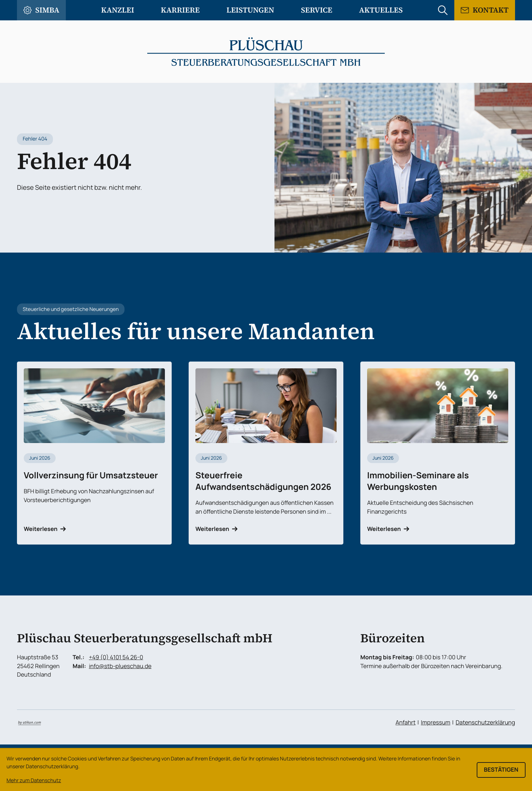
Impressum (435, 723)
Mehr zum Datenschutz (34, 780)
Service (317, 10)
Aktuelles (381, 10)
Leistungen (251, 10)
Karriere (180, 10)
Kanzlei (118, 10)
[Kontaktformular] (485, 10)
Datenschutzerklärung (485, 723)
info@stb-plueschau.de (120, 666)
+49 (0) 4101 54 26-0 (116, 657)
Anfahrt (406, 723)
